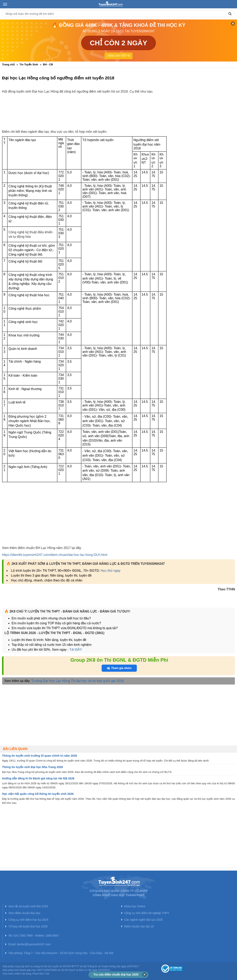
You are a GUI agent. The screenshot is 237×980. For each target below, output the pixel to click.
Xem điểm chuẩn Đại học (24, 913)
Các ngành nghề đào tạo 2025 (144, 920)
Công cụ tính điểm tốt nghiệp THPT (147, 913)
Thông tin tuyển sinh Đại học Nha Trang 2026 (32, 767)
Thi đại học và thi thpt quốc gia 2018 (97, 681)
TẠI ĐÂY (76, 650)
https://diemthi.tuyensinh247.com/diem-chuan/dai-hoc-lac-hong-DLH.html (55, 555)
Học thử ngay (111, 571)
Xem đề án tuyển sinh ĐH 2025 (28, 906)
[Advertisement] (119, 115)
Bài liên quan (15, 749)
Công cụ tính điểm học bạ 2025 (28, 920)
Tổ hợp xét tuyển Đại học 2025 (28, 926)
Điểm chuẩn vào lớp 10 (139, 926)
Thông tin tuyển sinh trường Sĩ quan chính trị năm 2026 (39, 756)
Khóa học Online (135, 906)
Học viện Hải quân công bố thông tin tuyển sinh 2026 (38, 794)
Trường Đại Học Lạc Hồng (51, 681)
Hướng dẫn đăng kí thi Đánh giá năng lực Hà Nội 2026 (38, 778)
